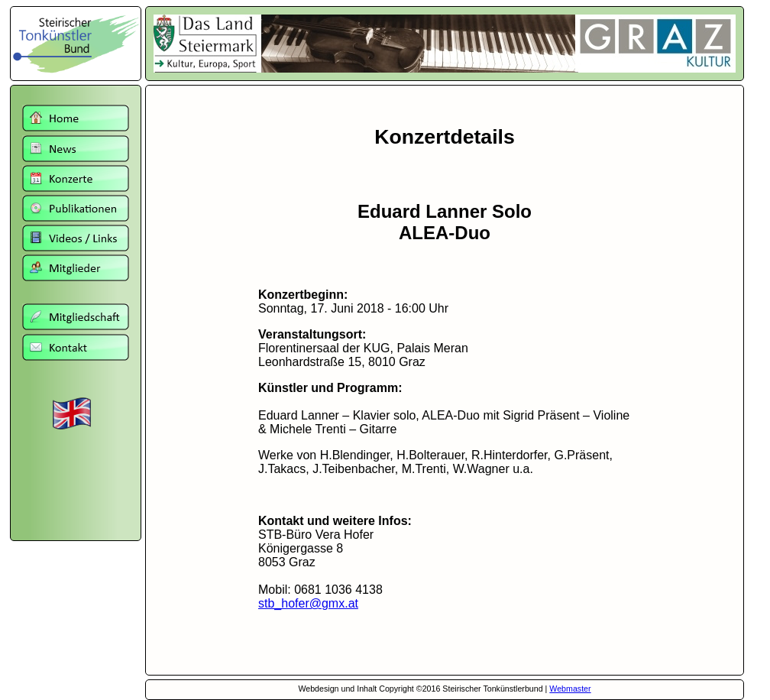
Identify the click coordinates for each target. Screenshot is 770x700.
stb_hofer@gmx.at (308, 603)
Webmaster (570, 689)
